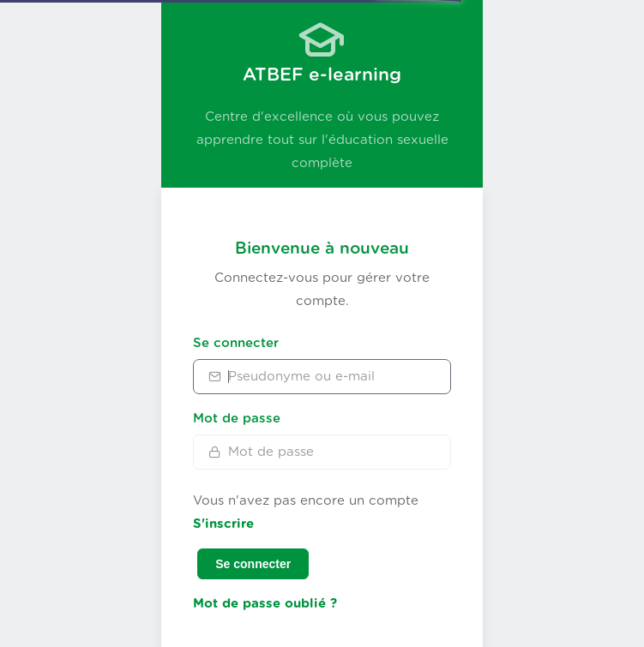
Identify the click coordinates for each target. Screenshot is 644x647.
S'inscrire (223, 524)
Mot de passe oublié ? (265, 604)
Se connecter (236, 343)
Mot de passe (237, 419)
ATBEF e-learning (322, 75)
